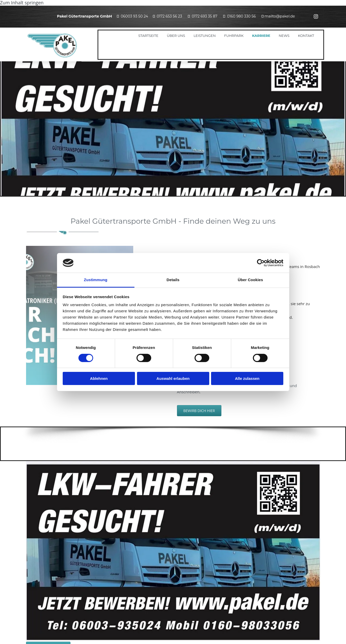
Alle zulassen (247, 378)
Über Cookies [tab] (251, 280)
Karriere (261, 36)
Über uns (176, 36)
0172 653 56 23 (169, 16)
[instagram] (316, 16)
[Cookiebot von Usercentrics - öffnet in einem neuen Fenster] (261, 263)
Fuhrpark (234, 36)
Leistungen (205, 36)
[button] (199, 411)
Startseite (148, 36)
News (284, 36)
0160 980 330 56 (241, 16)
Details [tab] (173, 280)
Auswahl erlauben (173, 378)
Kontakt (306, 36)
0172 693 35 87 (204, 16)
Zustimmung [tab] (96, 280)
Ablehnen (99, 378)
